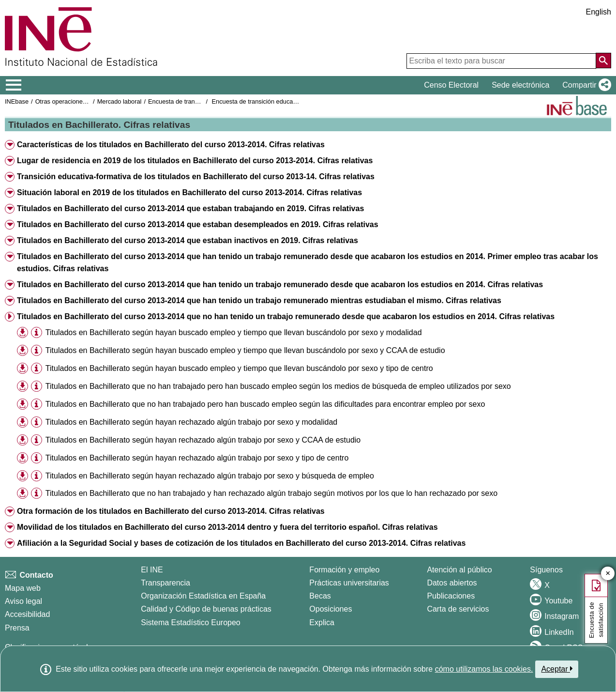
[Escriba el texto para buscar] (501, 61)
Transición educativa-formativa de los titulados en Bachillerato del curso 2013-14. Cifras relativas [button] (196, 177)
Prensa (17, 628)
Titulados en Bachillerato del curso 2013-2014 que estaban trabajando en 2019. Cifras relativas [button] (190, 208)
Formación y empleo (344, 570)
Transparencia (165, 583)
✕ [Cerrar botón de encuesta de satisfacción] (608, 574)
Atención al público (459, 570)
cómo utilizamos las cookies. (484, 669)
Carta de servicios (458, 609)
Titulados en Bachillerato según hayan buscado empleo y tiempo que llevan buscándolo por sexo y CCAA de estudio (245, 350)
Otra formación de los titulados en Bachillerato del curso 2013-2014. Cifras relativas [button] (171, 511)
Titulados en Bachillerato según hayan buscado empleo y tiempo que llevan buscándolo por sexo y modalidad (234, 332)
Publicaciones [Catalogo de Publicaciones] (451, 596)
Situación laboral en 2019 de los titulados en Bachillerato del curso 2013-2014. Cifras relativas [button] (189, 192)
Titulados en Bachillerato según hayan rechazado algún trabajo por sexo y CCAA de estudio (203, 440)
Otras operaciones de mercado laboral (88, 101)
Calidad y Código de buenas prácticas (206, 609)
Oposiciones (331, 609)
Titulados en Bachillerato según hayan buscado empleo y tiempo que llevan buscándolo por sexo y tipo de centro (239, 368)
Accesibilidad (27, 614)
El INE (152, 570)
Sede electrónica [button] (520, 85)
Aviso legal (23, 601)
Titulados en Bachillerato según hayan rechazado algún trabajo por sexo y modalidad (191, 422)
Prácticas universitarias (349, 583)
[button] (585, 85)
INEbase (17, 101)
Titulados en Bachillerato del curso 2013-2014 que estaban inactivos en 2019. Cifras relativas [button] (188, 240)
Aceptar (557, 669)
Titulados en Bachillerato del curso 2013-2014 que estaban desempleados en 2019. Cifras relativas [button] (198, 224)
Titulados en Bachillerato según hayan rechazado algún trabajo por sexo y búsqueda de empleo (210, 476)
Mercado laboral (120, 101)
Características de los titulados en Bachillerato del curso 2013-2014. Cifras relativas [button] (171, 145)
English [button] (599, 12)
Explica (322, 623)
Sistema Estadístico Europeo (190, 623)
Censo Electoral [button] (451, 85)
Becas (320, 596)
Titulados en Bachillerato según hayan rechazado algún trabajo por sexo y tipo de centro (197, 458)
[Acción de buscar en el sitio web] (603, 61)
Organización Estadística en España (203, 596)
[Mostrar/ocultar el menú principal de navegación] (14, 85)
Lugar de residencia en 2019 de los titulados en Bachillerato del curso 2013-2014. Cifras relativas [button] (195, 161)
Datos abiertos (452, 583)
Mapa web (23, 588)
